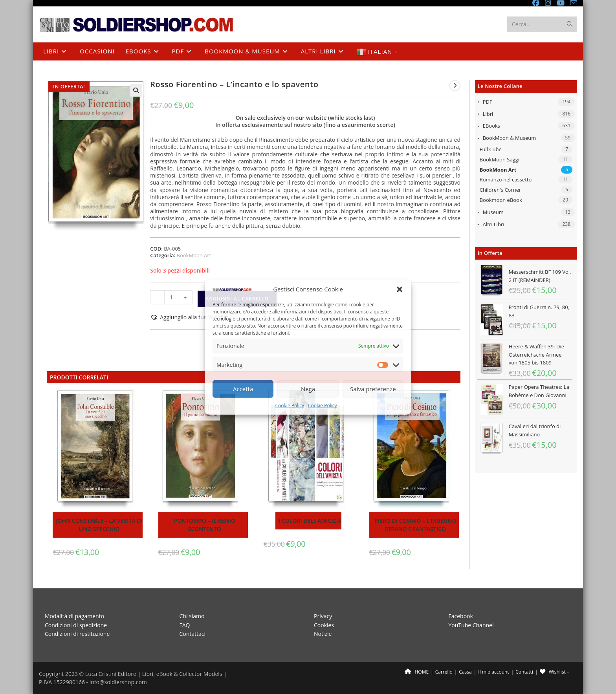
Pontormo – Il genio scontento (205, 525)
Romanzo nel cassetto (506, 179)
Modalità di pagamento (74, 616)
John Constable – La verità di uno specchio (99, 525)
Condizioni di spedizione (76, 625)
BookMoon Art (498, 170)
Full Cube (491, 149)
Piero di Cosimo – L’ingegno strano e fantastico (415, 525)
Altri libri (494, 224)
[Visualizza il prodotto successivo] (455, 86)
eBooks (491, 126)
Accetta (243, 389)
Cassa (465, 672)
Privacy (323, 616)
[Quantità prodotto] (171, 297)
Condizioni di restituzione (77, 634)
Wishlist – (555, 672)
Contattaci (193, 634)
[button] (400, 289)
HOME (417, 672)
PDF (488, 102)
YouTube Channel (471, 625)
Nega (308, 389)
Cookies (324, 625)
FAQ (185, 625)
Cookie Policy (290, 406)
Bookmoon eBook (501, 200)
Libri (488, 114)
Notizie (323, 634)
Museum (493, 212)
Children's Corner (500, 190)
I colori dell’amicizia (310, 521)
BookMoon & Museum (510, 138)
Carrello (444, 672)
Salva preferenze (373, 389)
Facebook (461, 616)
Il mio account (493, 672)
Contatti (524, 672)
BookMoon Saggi (500, 159)
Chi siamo (192, 616)
